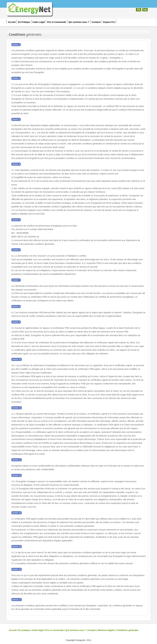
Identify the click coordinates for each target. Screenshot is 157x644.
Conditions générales (127, 630)
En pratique (24, 630)
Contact (92, 630)
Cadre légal (38, 630)
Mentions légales (106, 630)
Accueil (13, 630)
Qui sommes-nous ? (76, 630)
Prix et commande (55, 630)
